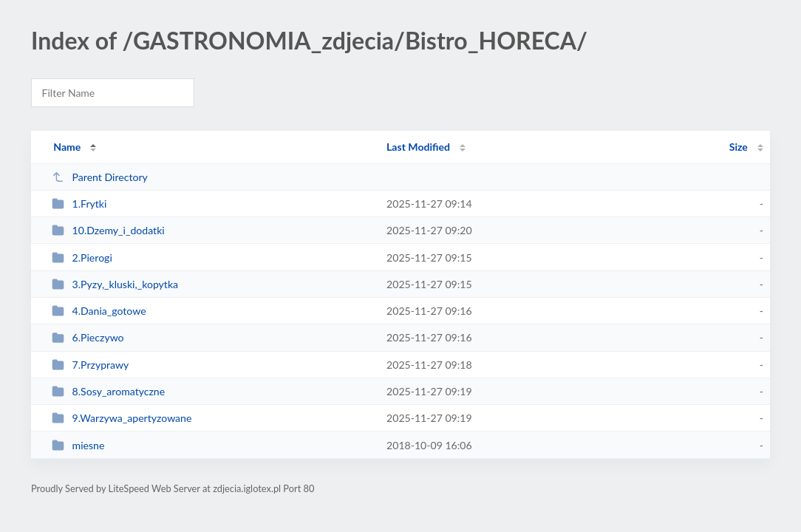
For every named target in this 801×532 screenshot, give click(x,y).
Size (739, 147)
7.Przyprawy (90, 365)
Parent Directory (100, 177)
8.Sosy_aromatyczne (108, 391)
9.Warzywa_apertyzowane (122, 418)
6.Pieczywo (88, 337)
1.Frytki (79, 204)
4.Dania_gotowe (99, 311)
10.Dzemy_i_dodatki (108, 230)
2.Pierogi (82, 258)
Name (67, 147)
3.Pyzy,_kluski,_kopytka (115, 284)
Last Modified (418, 147)
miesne (78, 445)
